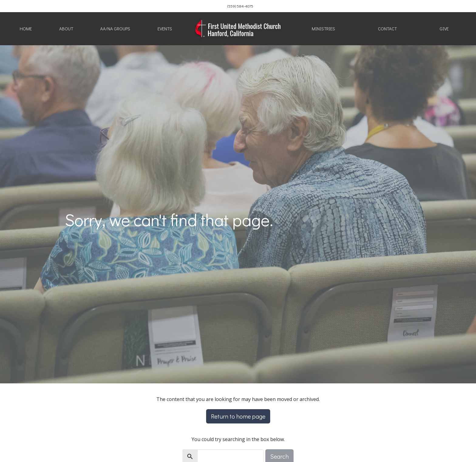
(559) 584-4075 (240, 6)
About (66, 29)
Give (444, 29)
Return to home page (238, 416)
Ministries (323, 29)
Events (165, 29)
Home (26, 29)
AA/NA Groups (115, 29)
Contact (387, 29)
